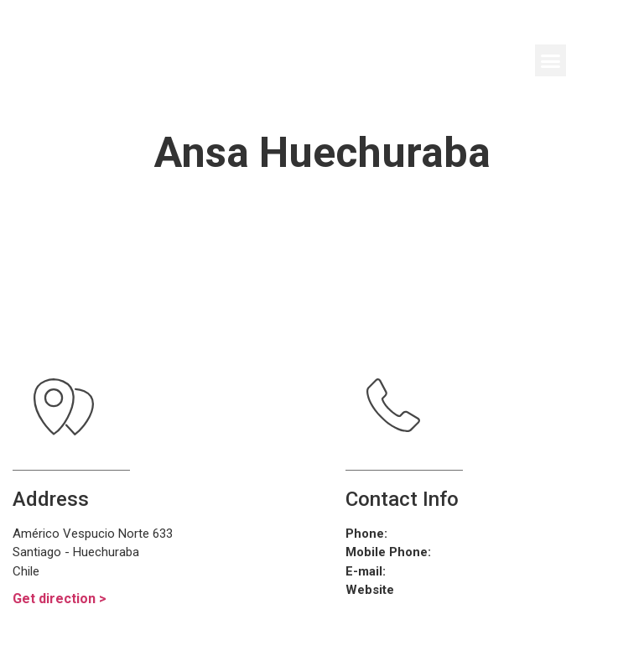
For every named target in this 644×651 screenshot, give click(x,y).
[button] (551, 60)
